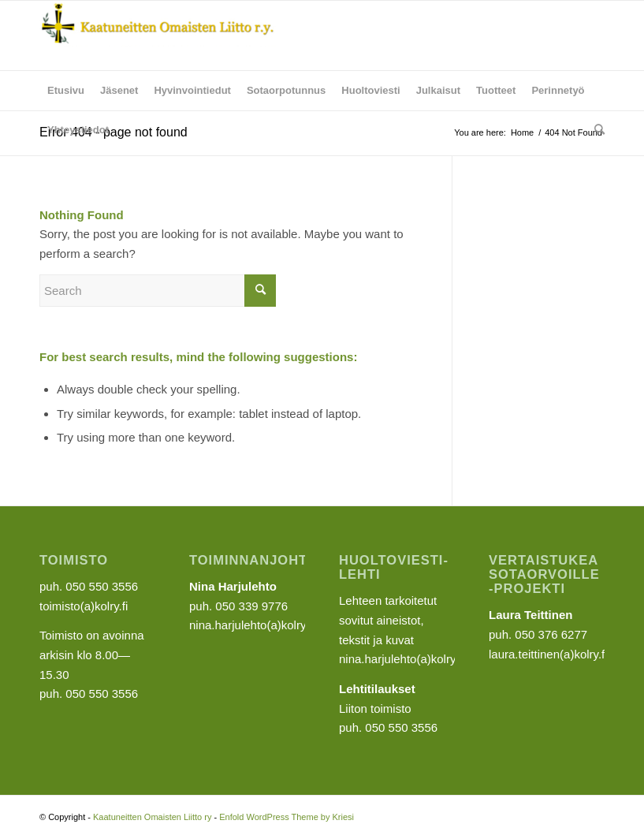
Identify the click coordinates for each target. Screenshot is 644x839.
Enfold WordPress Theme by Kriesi (287, 817)
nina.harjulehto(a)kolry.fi (402, 659)
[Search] (596, 130)
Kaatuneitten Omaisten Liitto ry (152, 817)
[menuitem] (66, 91)
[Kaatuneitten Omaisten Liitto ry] (158, 35)
